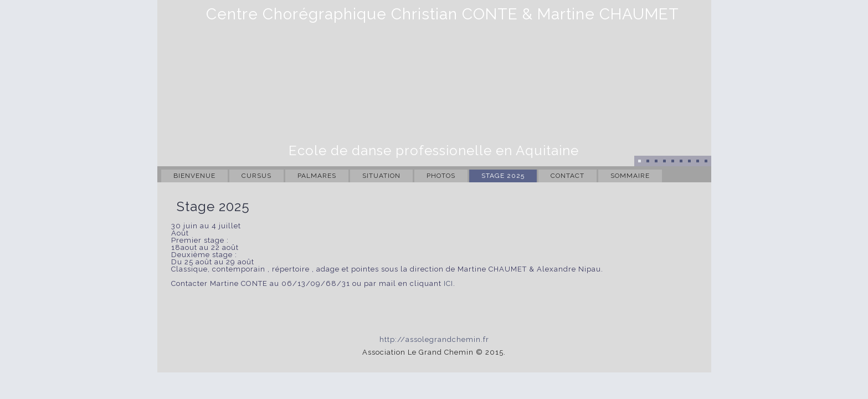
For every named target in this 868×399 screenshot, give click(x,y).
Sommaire (630, 176)
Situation (381, 176)
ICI (448, 283)
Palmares (317, 176)
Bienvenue (194, 176)
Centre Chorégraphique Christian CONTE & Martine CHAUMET (443, 14)
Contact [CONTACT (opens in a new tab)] (567, 176)
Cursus (256, 176)
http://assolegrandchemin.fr (434, 339)
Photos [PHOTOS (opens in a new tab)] (441, 176)
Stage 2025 (503, 176)
